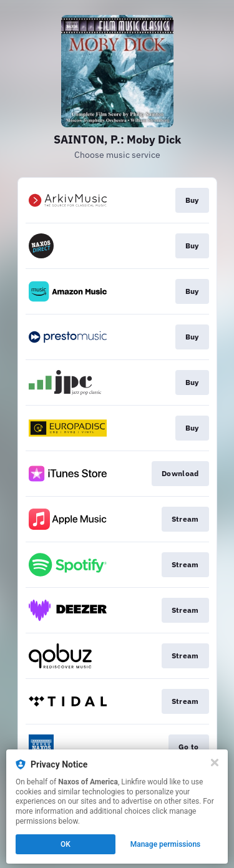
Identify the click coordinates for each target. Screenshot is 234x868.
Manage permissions (166, 844)
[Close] (215, 763)
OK (66, 844)
